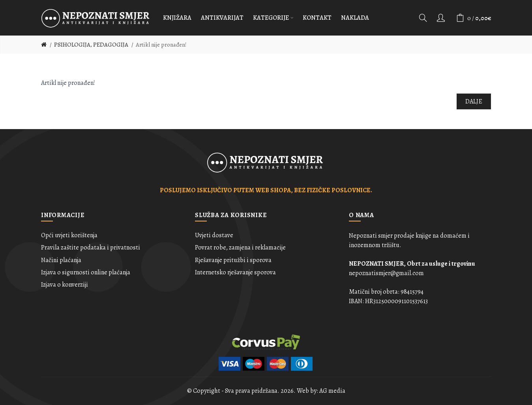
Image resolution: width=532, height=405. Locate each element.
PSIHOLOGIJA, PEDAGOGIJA (91, 45)
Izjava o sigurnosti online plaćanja (86, 272)
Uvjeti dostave (214, 235)
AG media (332, 391)
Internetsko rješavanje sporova (235, 272)
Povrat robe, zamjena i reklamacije (240, 247)
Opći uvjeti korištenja (69, 235)
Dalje (474, 101)
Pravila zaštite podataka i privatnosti (91, 247)
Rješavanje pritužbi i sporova (233, 260)
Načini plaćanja (61, 260)
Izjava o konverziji (65, 285)
